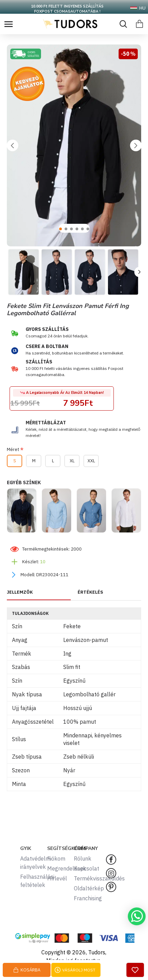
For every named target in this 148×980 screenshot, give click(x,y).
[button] (12, 145)
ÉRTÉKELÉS (90, 592)
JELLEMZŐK (20, 592)
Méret (13, 449)
